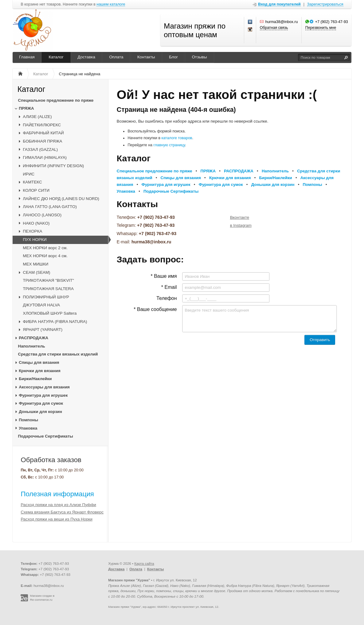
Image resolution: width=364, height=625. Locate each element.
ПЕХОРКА (33, 231)
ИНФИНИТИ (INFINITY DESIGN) (54, 166)
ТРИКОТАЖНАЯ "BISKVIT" (49, 280)
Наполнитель (32, 346)
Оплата (116, 57)
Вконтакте (240, 217)
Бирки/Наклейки (35, 379)
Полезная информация (57, 494)
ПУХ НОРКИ (35, 240)
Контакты (146, 57)
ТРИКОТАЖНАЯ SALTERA (48, 289)
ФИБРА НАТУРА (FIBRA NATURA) (55, 322)
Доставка (86, 57)
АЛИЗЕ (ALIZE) (37, 117)
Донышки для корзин (40, 412)
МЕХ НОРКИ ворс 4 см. (45, 256)
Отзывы (200, 57)
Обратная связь (274, 28)
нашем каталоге (111, 4)
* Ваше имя (164, 276)
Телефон (166, 298)
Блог (173, 57)
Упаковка (28, 428)
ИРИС (29, 174)
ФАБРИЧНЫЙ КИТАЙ (43, 133)
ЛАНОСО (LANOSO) (42, 215)
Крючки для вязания (40, 371)
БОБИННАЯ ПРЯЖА (43, 141)
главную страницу (169, 145)
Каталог (56, 57)
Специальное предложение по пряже (56, 100)
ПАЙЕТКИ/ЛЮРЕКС (42, 125)
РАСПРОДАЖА (33, 338)
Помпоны (28, 420)
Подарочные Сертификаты (46, 436)
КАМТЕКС (33, 182)
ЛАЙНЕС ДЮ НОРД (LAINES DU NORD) (61, 199)
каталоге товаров (177, 138)
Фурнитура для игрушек (43, 395)
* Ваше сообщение (155, 309)
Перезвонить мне (321, 28)
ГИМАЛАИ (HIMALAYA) (45, 157)
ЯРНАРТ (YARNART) (43, 330)
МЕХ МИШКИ (36, 264)
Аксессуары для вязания (44, 387)
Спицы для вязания (39, 362)
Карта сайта (144, 564)
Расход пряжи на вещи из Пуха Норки (56, 519)
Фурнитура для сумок (41, 403)
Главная (27, 57)
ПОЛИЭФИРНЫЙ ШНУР (46, 297)
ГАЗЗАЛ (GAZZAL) (41, 149)
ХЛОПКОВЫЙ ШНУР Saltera (50, 313)
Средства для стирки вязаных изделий (58, 354)
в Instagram (241, 225)
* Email (169, 287)
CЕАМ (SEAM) (37, 272)
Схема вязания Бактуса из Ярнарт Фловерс (62, 512)
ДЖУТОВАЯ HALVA (42, 305)
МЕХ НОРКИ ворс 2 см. (45, 248)
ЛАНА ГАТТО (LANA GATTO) (50, 207)
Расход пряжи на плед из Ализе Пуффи (58, 505)
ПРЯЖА (26, 108)
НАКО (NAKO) (36, 223)
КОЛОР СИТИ (36, 190)
